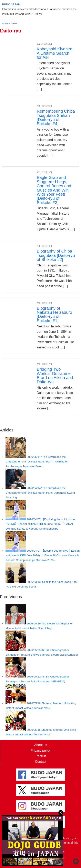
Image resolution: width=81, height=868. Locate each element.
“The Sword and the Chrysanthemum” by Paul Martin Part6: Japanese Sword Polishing (40, 493)
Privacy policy (41, 751)
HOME (5, 24)
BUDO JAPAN (11, 4)
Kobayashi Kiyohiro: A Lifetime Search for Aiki (55, 53)
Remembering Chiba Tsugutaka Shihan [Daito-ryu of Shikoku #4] (56, 117)
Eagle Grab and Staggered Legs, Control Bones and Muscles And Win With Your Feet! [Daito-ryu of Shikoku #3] (54, 190)
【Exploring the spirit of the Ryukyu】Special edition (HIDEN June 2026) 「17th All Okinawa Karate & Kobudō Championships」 (40, 524)
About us (40, 745)
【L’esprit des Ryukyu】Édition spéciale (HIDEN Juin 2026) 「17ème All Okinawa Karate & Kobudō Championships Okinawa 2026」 (43, 555)
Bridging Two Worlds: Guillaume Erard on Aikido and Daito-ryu (55, 375)
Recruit (41, 756)
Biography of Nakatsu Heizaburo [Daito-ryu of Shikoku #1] (54, 314)
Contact (40, 762)
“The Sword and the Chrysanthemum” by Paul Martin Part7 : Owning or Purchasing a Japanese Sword (37, 462)
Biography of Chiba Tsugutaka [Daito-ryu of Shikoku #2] (56, 255)
